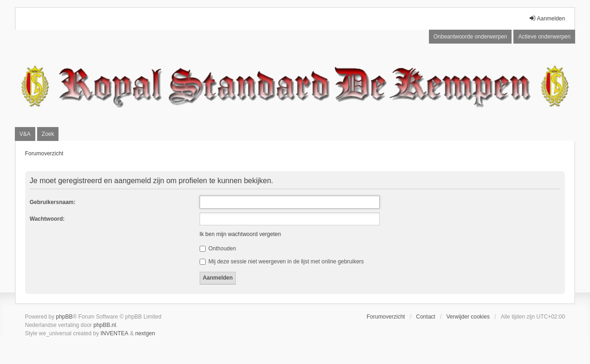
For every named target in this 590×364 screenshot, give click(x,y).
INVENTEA (115, 333)
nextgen (145, 333)
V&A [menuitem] (25, 134)
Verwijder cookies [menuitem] (468, 317)
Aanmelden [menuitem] (547, 18)
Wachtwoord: (47, 219)
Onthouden (218, 249)
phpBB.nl (105, 325)
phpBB (64, 317)
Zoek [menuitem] (48, 134)
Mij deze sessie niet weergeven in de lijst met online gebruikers (282, 262)
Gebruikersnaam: (53, 202)
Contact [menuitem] (425, 317)
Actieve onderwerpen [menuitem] (544, 37)
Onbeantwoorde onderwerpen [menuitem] (470, 37)
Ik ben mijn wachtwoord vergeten (240, 234)
